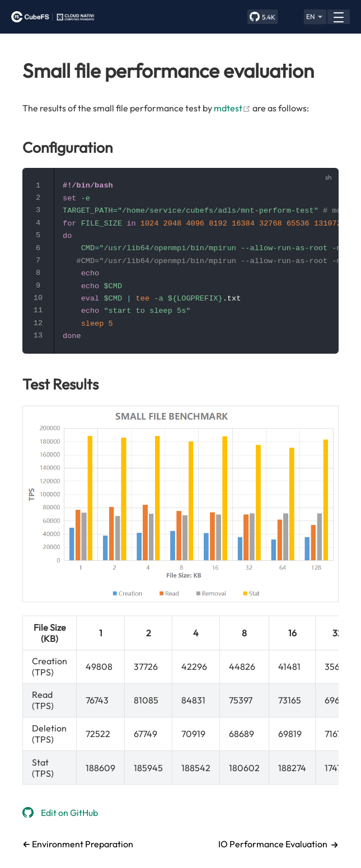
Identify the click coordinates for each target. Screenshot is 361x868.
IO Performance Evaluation (273, 844)
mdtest (232, 108)
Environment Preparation (82, 844)
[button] (315, 17)
